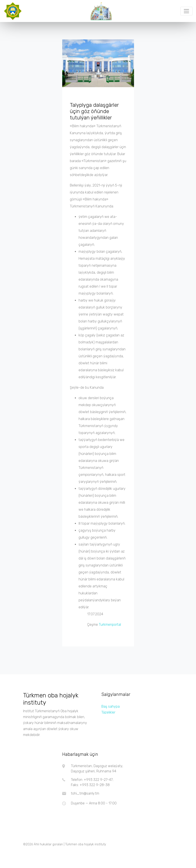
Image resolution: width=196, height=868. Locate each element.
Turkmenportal (110, 625)
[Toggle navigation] (186, 11)
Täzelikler (108, 712)
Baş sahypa (111, 706)
